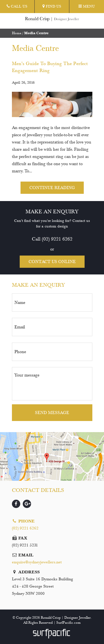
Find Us (52, 6)
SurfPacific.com (69, 623)
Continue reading (52, 188)
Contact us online (52, 262)
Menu (87, 6)
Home (17, 33)
